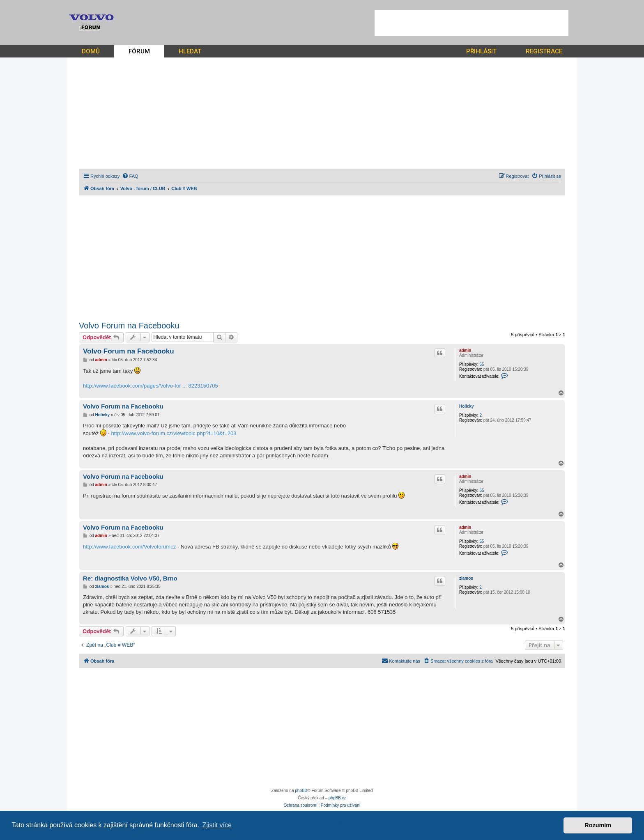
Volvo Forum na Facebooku (129, 326)
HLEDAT (190, 51)
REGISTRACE (544, 51)
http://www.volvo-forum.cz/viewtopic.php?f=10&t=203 (174, 433)
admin (465, 350)
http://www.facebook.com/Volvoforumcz (129, 547)
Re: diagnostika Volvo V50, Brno (130, 578)
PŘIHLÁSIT (481, 51)
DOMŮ (91, 51)
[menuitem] (130, 176)
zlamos (466, 578)
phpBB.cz (337, 798)
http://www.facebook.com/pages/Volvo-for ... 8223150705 (151, 386)
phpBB (301, 791)
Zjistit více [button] (217, 825)
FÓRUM (139, 51)
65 (482, 364)
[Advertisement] (471, 23)
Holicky (467, 406)
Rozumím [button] (598, 825)
